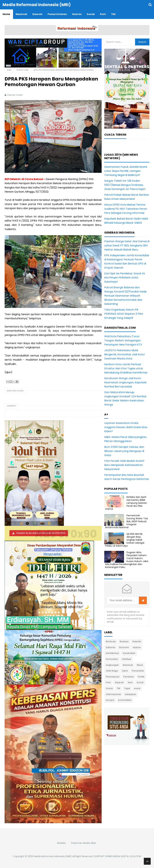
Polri (108, 682)
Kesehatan (129, 653)
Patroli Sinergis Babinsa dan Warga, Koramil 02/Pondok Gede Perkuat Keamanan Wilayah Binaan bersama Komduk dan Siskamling (125, 296)
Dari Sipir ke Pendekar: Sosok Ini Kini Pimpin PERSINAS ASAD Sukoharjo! (125, 278)
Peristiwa (129, 677)
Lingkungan (112, 665)
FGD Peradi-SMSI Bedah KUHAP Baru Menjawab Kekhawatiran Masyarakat (124, 465)
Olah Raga (112, 671)
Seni (130, 682)
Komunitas (112, 659)
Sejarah (119, 682)
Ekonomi (124, 647)
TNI (119, 688)
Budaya (124, 641)
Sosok (109, 688)
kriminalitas (125, 700)
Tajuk (127, 688)
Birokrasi (111, 641)
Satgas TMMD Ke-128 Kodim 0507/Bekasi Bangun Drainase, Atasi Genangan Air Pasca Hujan (125, 185)
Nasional (128, 665)
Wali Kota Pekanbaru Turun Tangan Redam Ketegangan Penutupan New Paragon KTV (123, 340)
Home (9, 70)
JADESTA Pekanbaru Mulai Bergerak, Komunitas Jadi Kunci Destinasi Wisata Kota (124, 354)
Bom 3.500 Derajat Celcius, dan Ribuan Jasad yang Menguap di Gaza (124, 451)
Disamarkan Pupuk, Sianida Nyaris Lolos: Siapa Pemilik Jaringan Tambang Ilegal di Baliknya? (126, 171)
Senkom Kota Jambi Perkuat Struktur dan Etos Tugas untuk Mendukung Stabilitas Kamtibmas (126, 368)
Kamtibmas (112, 653)
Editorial (111, 647)
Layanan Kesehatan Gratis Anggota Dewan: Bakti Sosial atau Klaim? (126, 427)
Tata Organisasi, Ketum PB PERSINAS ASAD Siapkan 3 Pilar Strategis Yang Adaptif (124, 314)
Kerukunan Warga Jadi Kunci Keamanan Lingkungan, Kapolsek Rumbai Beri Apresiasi (125, 382)
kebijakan (131, 694)
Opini (125, 671)
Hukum (137, 647)
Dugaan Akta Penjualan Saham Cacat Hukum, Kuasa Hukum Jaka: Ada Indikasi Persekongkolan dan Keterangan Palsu (127, 560)
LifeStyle (127, 659)
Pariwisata (138, 671)
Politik (141, 677)
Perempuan (113, 677)
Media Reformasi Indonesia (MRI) (53, 856)
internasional (113, 694)
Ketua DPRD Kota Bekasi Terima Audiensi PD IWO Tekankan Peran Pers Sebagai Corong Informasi (126, 209)
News (140, 665)
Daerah (137, 641)
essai (137, 688)
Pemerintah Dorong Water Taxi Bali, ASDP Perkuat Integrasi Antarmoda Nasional (126, 521)
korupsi (110, 700)
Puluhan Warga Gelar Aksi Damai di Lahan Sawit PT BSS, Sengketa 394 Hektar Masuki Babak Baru (127, 245)
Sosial (140, 682)
